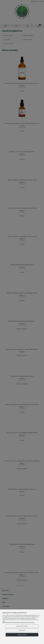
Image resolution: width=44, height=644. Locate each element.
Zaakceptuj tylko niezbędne (22, 626)
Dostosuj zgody (22, 630)
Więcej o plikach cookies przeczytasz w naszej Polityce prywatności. (18, 622)
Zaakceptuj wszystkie (22, 635)
